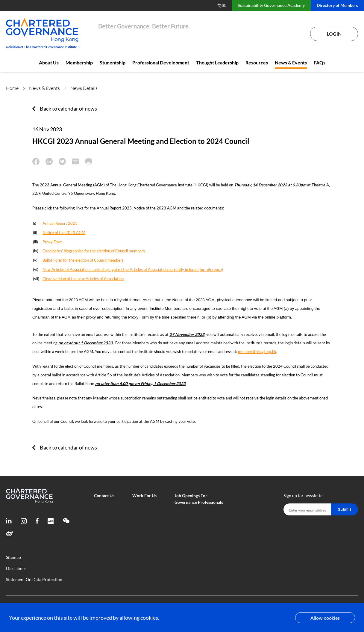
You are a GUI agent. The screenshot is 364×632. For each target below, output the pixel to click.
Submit (345, 509)
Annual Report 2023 (60, 223)
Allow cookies (325, 618)
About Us (49, 62)
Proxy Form (53, 242)
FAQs (320, 62)
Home (12, 88)
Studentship (113, 62)
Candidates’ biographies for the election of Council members (94, 251)
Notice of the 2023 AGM (64, 233)
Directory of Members (337, 5)
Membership (79, 62)
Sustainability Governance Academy (271, 5)
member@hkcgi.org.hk (257, 352)
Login (334, 34)
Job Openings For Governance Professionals (199, 499)
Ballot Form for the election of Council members (83, 260)
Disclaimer (16, 568)
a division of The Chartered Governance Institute (43, 47)
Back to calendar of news (68, 108)
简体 (222, 5)
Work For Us (144, 496)
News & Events (291, 62)
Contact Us (104, 496)
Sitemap (13, 557)
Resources (257, 62)
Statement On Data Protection (34, 579)
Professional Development (161, 62)
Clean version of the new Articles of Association (83, 279)
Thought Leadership (217, 62)
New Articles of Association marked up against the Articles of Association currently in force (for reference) (133, 269)
